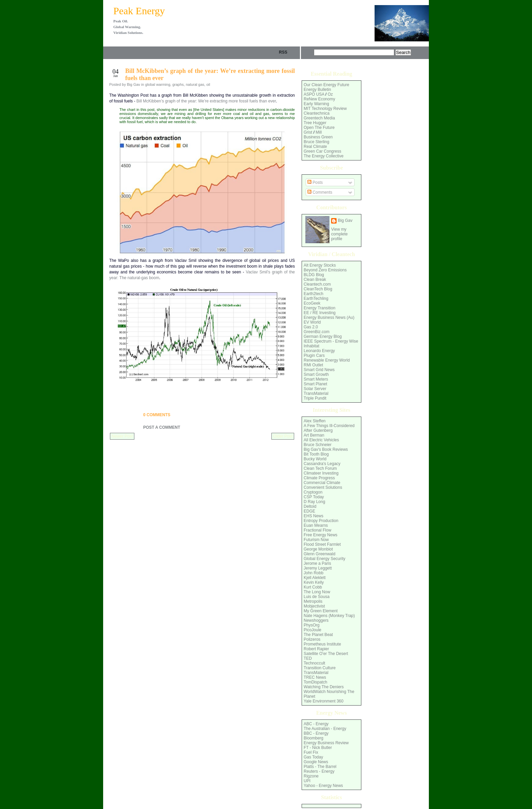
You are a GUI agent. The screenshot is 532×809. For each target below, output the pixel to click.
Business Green (318, 137)
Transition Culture (320, 668)
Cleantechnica (317, 113)
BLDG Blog (314, 275)
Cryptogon (313, 492)
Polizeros (312, 639)
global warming (158, 84)
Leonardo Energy (319, 351)
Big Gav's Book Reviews (326, 449)
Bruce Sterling (316, 142)
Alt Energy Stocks (320, 265)
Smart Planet (315, 384)
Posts (315, 182)
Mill (319, 132)
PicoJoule (312, 630)
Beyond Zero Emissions (325, 270)
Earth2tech (313, 294)
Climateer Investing (321, 473)
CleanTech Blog (318, 289)
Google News (316, 762)
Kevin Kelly (314, 582)
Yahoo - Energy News (323, 786)
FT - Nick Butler (318, 748)
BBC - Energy (316, 733)
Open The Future (319, 128)
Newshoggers (316, 620)
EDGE (309, 511)
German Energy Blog (323, 336)
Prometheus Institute (322, 644)
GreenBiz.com (317, 332)
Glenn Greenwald (319, 554)
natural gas (195, 84)
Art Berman (314, 435)
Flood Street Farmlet (322, 544)
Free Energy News (320, 535)
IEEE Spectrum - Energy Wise (331, 341)
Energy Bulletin (317, 90)
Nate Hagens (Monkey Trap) (329, 616)
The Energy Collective (324, 156)
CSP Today (314, 497)
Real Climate (315, 147)
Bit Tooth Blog (316, 454)
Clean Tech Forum (320, 468)
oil (208, 84)
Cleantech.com (317, 284)
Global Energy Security (325, 559)
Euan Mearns (316, 525)
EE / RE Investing (320, 313)
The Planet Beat (318, 635)
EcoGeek (312, 303)
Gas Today (313, 757)
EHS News (313, 516)
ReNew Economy (319, 99)
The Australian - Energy (325, 729)
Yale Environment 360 (324, 701)
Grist (308, 132)
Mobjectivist (314, 606)
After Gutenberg (318, 430)
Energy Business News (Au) (329, 317)
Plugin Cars (314, 355)
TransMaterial (316, 393)
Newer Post (122, 436)
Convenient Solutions (323, 487)
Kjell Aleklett (315, 578)
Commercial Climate (322, 483)
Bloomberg (313, 738)
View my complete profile (339, 234)
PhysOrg (312, 625)
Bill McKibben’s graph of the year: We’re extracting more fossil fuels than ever (206, 101)
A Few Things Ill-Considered (329, 426)
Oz (330, 94)
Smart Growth (316, 374)
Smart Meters (316, 379)
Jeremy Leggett (318, 568)
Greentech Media (319, 118)
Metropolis (313, 601)
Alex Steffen (315, 421)
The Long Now (317, 592)
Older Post (283, 436)
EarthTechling (316, 298)
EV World (312, 322)
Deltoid (310, 506)
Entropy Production (321, 521)
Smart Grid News (319, 370)
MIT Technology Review (325, 109)
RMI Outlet (313, 365)
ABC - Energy (316, 724)
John (308, 573)
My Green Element (321, 611)
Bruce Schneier (318, 445)
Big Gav (345, 220)
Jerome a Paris (317, 563)
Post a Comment (162, 427)
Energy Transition (319, 308)
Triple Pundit (315, 398)
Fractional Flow (317, 530)
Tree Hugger (315, 123)
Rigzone (311, 776)
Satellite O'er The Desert (326, 654)
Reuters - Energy (319, 771)
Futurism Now (316, 540)
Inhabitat (311, 346)
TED (308, 658)
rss (283, 52)
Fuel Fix (311, 752)
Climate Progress (319, 478)
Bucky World (315, 459)
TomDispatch (315, 682)
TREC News (315, 677)
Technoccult (314, 663)
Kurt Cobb (313, 587)
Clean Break (315, 280)
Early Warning (316, 104)
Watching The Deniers (324, 687)
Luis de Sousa (317, 597)
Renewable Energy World (327, 360)
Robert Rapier (316, 649)
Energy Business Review (326, 743)
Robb (318, 573)
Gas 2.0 (311, 327)
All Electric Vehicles (321, 440)
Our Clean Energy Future (326, 85)
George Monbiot (318, 549)
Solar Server (315, 389)
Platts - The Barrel (320, 767)
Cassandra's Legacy (322, 464)
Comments (320, 192)
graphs (178, 84)
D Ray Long (314, 502)
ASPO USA (314, 94)
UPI (307, 781)
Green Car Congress (322, 151)
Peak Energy (139, 11)
